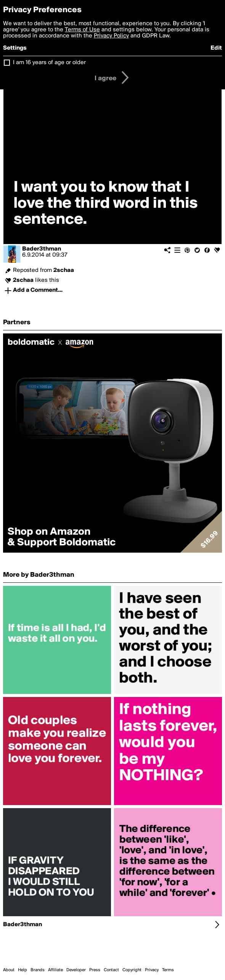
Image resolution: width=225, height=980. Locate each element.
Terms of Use (82, 30)
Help (22, 970)
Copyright (132, 970)
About (9, 970)
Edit (216, 48)
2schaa (64, 270)
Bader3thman (42, 249)
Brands (38, 970)
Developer (76, 970)
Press (95, 970)
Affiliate (55, 970)
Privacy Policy (111, 36)
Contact (111, 970)
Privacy (152, 970)
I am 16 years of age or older (49, 63)
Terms (168, 970)
